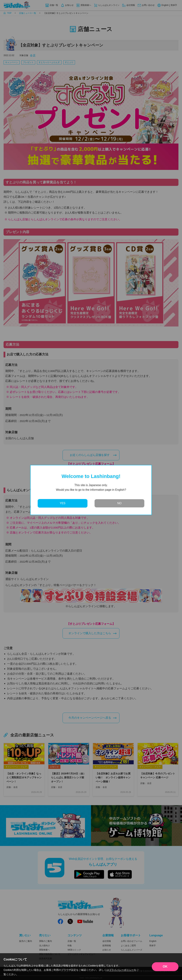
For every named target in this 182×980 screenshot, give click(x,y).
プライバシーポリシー (121, 970)
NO (119, 503)
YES (63, 503)
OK (165, 967)
